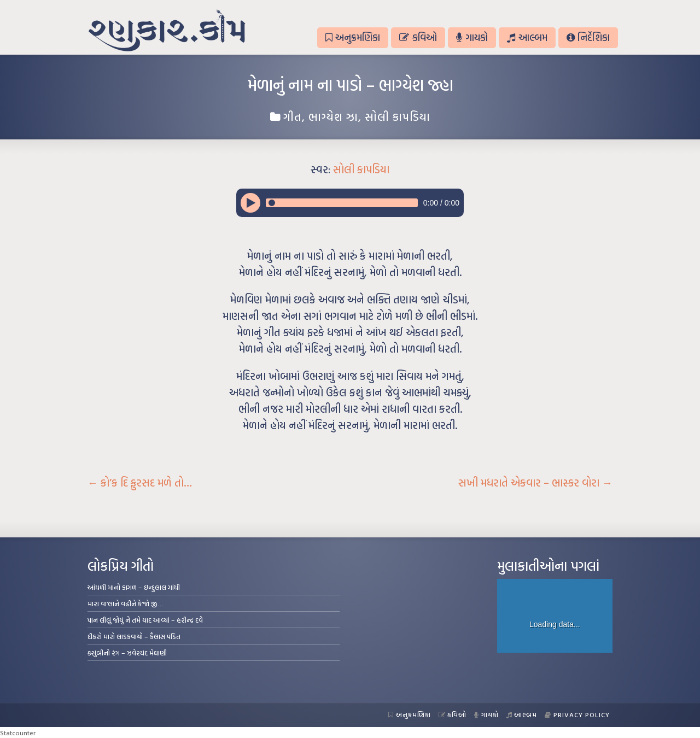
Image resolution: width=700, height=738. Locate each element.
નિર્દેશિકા (588, 37)
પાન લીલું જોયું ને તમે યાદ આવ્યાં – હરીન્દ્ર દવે (145, 620)
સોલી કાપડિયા (398, 116)
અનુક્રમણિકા (353, 37)
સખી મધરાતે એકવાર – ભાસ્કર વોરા (535, 483)
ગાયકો (472, 37)
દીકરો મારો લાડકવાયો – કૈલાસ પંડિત (134, 636)
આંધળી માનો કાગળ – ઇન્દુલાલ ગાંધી (134, 587)
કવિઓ (418, 37)
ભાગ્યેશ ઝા (333, 116)
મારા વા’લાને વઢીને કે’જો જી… (126, 604)
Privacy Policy (577, 714)
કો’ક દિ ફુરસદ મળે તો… (140, 483)
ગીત (293, 116)
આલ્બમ (527, 37)
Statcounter (18, 733)
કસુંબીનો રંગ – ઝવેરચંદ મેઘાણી (127, 653)
